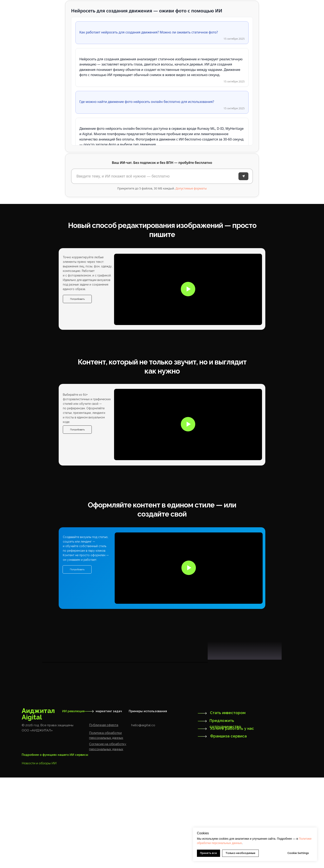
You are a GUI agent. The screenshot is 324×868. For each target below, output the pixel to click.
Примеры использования (148, 802)
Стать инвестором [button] (228, 803)
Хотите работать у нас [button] (232, 819)
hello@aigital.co (143, 816)
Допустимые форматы (191, 188)
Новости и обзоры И (38, 854)
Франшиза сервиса (228, 827)
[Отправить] (243, 176)
